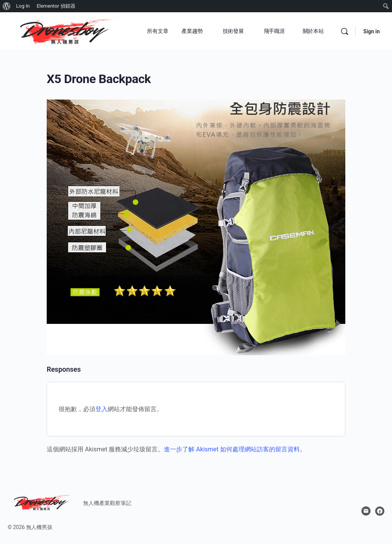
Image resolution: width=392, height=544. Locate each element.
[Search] (345, 31)
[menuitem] (7, 6)
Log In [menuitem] (23, 6)
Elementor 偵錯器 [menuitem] (56, 6)
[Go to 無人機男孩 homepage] (65, 31)
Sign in (372, 31)
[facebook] (380, 511)
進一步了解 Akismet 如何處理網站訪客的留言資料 (232, 449)
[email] (366, 511)
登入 (101, 409)
